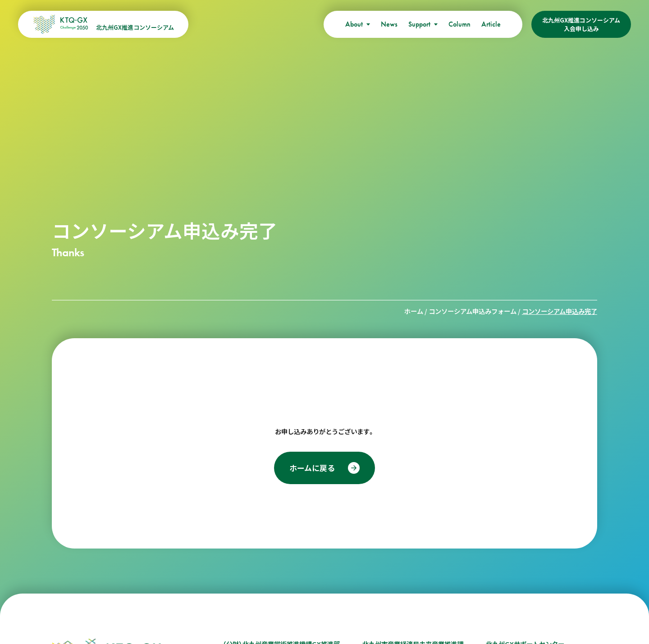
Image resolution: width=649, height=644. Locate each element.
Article (491, 24)
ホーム (414, 311)
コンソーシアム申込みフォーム (473, 311)
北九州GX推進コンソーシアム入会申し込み (581, 24)
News (389, 24)
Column (459, 24)
